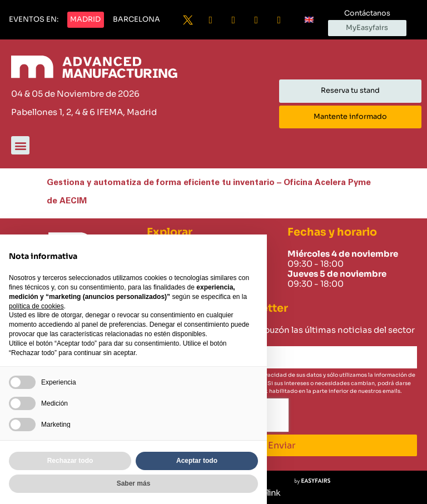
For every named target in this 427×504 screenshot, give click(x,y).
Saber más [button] (134, 483)
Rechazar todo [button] (70, 461)
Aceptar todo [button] (197, 461)
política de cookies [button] (36, 306)
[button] (34, 20)
